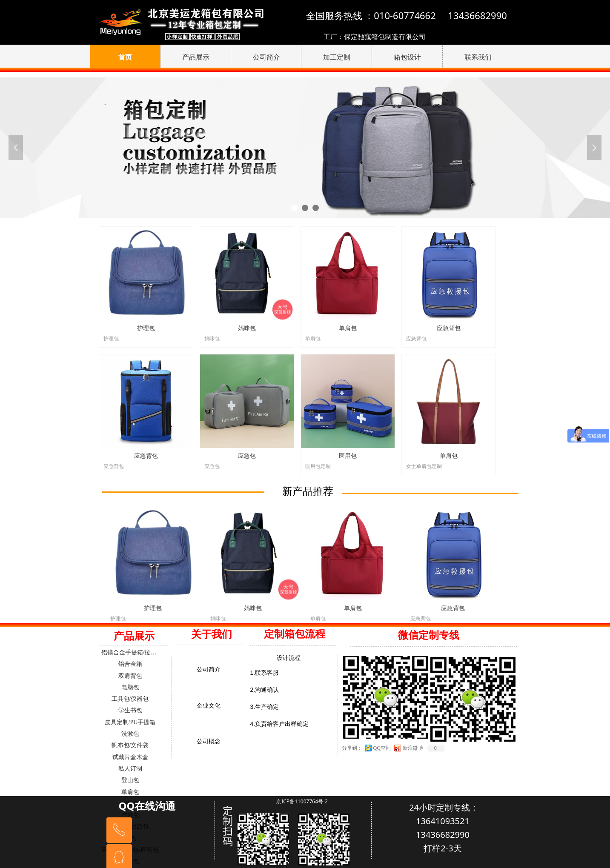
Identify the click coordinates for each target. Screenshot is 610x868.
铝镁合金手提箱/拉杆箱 (132, 652)
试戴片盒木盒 (130, 757)
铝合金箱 (130, 664)
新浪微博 (413, 748)
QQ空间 (382, 748)
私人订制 (130, 769)
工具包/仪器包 (130, 699)
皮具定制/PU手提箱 (130, 722)
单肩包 (130, 792)
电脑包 (130, 687)
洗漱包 (130, 734)
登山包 (130, 780)
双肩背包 (130, 676)
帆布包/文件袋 (130, 745)
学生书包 (130, 710)
